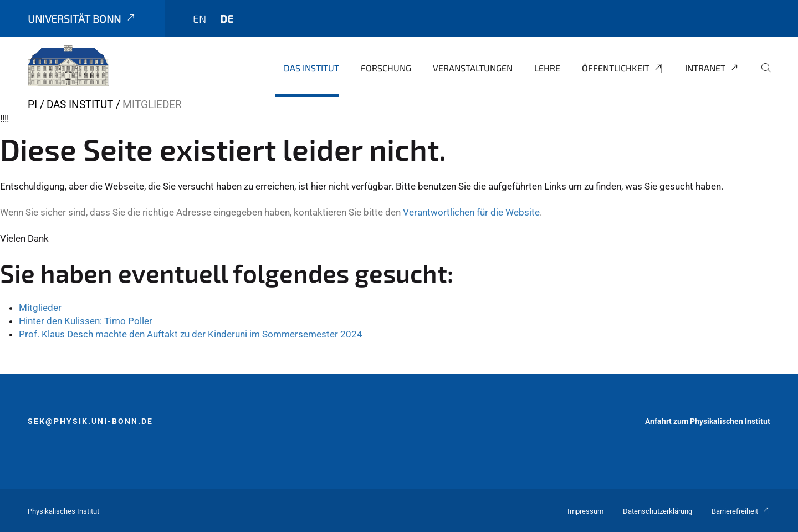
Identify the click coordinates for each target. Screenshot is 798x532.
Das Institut (311, 68)
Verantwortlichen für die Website (471, 212)
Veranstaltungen (473, 68)
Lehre (547, 68)
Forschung (386, 68)
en (199, 19)
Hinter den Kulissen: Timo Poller (86, 321)
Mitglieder (40, 308)
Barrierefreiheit (741, 511)
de (227, 19)
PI (32, 104)
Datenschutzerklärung (658, 511)
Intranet (712, 68)
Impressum (585, 511)
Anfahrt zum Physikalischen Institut (708, 421)
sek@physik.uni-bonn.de (90, 421)
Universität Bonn (83, 19)
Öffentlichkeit (623, 68)
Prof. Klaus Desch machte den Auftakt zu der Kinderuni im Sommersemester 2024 (191, 334)
